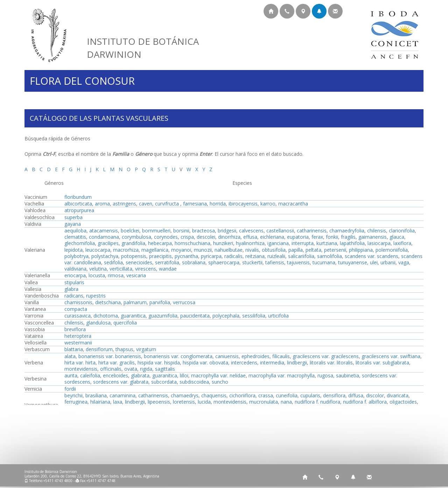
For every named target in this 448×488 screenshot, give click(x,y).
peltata (313, 250)
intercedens (244, 362)
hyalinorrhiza (250, 243)
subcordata (164, 382)
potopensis (134, 256)
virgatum (146, 349)
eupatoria (298, 237)
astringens (124, 204)
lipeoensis (159, 402)
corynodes (166, 237)
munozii (203, 250)
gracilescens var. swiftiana (391, 356)
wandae (168, 269)
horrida (218, 204)
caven (146, 204)
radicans (74, 296)
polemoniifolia (392, 250)
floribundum (78, 197)
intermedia (272, 362)
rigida (146, 369)
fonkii (332, 237)
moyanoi (181, 250)
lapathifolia (352, 243)
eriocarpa (75, 275)
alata (70, 356)
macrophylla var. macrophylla (282, 375)
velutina (98, 269)
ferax (317, 237)
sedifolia (113, 262)
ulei (374, 262)
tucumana (324, 262)
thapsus (124, 349)
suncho (220, 382)
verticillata (121, 269)
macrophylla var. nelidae (218, 375)
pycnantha (186, 256)
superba (73, 217)
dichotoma (106, 316)
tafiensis (275, 262)
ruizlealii (276, 256)
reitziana (255, 256)
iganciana (278, 243)
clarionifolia (402, 231)
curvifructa (168, 204)
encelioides (115, 375)
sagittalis (165, 369)
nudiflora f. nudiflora (317, 402)
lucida (204, 402)
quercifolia (125, 323)
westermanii (78, 343)
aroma (102, 204)
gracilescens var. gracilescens (326, 356)
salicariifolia (301, 256)
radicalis (233, 256)
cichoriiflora (242, 395)
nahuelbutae (229, 250)
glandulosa (98, 323)
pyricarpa (211, 256)
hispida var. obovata (205, 362)
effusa (250, 237)
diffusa (356, 395)
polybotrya (76, 256)
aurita (71, 375)
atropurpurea (79, 210)
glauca (397, 237)
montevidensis (81, 369)
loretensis (184, 402)
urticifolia (278, 316)
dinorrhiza (229, 237)
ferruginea (76, 402)
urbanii (388, 262)
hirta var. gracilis (117, 362)
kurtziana (327, 243)
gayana (73, 224)
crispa (187, 237)
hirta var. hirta (80, 362)
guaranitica (133, 316)
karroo (268, 204)
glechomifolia (80, 243)
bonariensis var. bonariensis (110, 356)
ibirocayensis (243, 204)
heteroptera (78, 336)
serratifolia (167, 262)
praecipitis (160, 256)
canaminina (122, 395)
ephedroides (255, 356)
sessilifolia (254, 316)
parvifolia (160, 302)
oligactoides (403, 402)
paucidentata (195, 316)
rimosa (116, 275)
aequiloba (75, 231)
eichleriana (272, 237)
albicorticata (78, 204)
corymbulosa (136, 237)
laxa (118, 402)
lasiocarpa (379, 243)
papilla (296, 250)
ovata (131, 369)
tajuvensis (298, 262)
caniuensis (227, 356)
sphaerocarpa (224, 262)
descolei (206, 237)
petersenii (335, 250)
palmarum (135, 302)
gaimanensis (373, 237)
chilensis (377, 231)
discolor (375, 395)
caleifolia (90, 375)
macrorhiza (126, 250)
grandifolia (133, 243)
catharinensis (312, 231)
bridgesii (227, 231)
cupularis (310, 395)
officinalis (111, 369)
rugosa (325, 375)
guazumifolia (163, 316)
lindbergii (297, 362)
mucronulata (264, 402)
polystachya (105, 256)
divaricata (398, 395)
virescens (146, 269)
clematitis (75, 237)
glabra (71, 289)
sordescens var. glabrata (121, 382)
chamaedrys (185, 395)
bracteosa (204, 231)
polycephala (226, 316)
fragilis (348, 237)
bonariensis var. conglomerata (178, 356)
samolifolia (330, 256)
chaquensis (214, 395)
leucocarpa (98, 250)
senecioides (139, 262)
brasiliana (96, 395)
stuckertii (252, 262)
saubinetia (348, 375)
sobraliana (194, 262)
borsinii (181, 231)
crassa (266, 395)
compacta (76, 309)
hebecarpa (160, 243)
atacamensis (104, 231)
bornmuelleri (156, 231)
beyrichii (73, 395)
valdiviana (75, 269)
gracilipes (108, 243)
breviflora (75, 329)
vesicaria (136, 275)
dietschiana (108, 302)
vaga (404, 262)
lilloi (184, 375)
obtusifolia (274, 250)
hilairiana (100, 402)
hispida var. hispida (159, 362)
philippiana (361, 250)
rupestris (96, 296)
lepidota (73, 250)
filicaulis (281, 356)
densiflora (334, 395)
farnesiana (195, 204)
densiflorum (99, 349)
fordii (70, 389)
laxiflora (402, 243)
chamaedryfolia (347, 231)
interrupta (303, 243)
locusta (97, 275)
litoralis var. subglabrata (382, 362)
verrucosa (184, 302)
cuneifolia (287, 395)
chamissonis (78, 302)
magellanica (155, 250)
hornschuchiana (192, 243)
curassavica (78, 316)
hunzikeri (223, 243)
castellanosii (280, 231)
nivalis (252, 250)
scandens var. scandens (372, 256)
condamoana (104, 237)
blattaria (74, 349)
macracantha (293, 204)
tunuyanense (353, 262)
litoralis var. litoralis (331, 362)
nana (286, 402)
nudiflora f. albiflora (365, 402)
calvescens (251, 231)
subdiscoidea (194, 382)
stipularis (74, 282)
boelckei (130, 231)
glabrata (140, 375)
